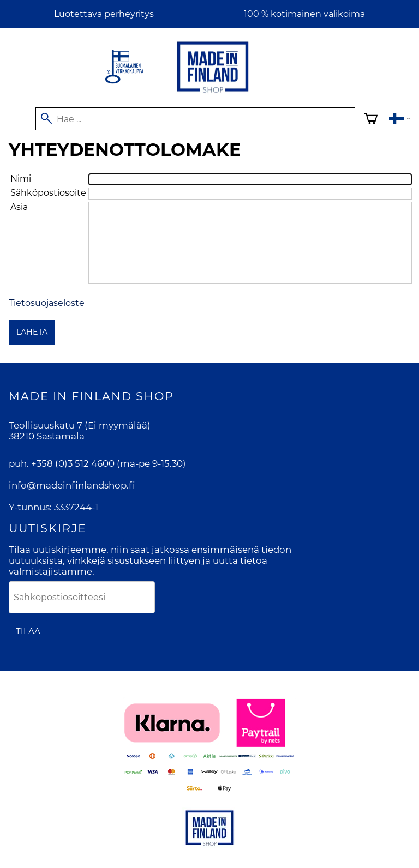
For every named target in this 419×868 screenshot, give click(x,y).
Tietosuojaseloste (47, 303)
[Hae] (195, 119)
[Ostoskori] (371, 120)
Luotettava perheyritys (104, 14)
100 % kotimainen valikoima (304, 14)
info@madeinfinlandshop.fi (72, 485)
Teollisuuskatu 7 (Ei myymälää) (80, 425)
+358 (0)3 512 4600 (73, 463)
